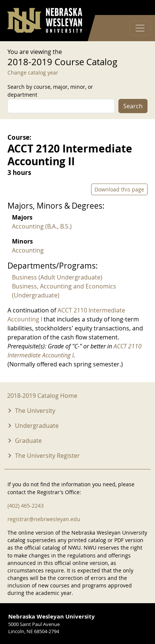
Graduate (28, 441)
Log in (138, 8)
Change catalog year (33, 72)
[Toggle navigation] (140, 28)
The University (35, 411)
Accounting (28, 250)
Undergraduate (37, 426)
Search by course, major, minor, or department (50, 91)
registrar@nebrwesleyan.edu (44, 519)
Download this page (119, 189)
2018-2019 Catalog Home (42, 396)
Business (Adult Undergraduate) (57, 277)
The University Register (47, 456)
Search (133, 106)
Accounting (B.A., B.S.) (42, 226)
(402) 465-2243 (26, 506)
